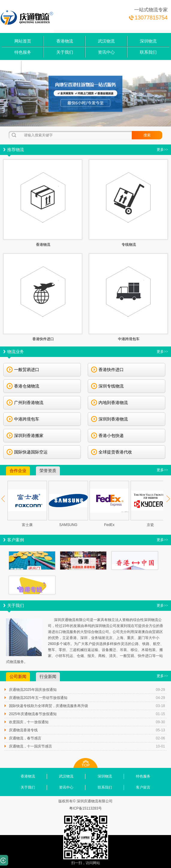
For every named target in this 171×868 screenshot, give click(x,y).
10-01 (160, 746)
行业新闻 (48, 677)
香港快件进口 (107, 370)
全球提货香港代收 (112, 452)
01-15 (160, 714)
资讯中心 (106, 52)
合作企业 (18, 471)
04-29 (160, 698)
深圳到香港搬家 (25, 435)
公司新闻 (18, 677)
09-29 (160, 690)
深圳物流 (148, 41)
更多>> (162, 150)
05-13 (160, 730)
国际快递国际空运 (27, 452)
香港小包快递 (107, 435)
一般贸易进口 (23, 370)
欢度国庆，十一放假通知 (29, 722)
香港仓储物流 (23, 386)
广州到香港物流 (25, 403)
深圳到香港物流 (109, 419)
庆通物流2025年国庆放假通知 (33, 690)
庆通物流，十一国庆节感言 (31, 746)
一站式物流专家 (151, 10)
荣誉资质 (48, 471)
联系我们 (148, 52)
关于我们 (65, 52)
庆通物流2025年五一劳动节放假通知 (38, 698)
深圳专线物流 (107, 386)
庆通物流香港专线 (23, 730)
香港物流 (65, 41)
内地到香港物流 (109, 403)
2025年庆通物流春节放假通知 (33, 714)
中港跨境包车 (23, 419)
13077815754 (151, 18)
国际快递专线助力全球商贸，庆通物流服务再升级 (49, 706)
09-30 (160, 722)
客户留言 (143, 787)
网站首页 (23, 41)
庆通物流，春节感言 (25, 738)
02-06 (160, 738)
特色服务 (23, 52)
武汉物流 (106, 41)
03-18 (160, 706)
